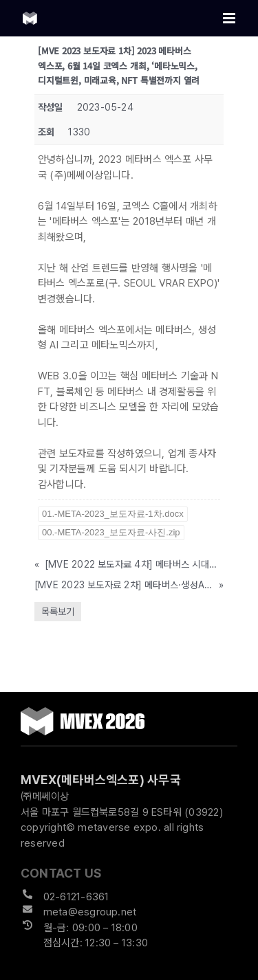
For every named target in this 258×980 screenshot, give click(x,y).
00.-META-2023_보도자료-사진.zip (111, 532)
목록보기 (58, 612)
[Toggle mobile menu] (230, 18)
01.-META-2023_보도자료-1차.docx (113, 514)
